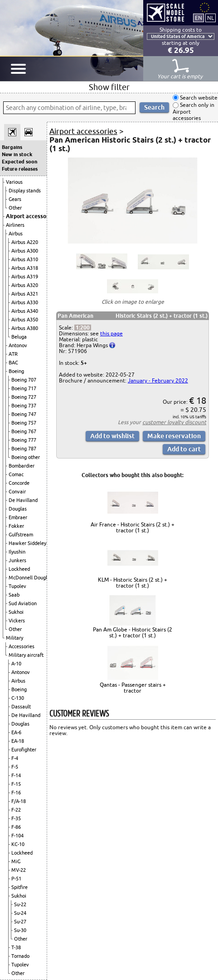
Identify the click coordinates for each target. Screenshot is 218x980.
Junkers (17, 560)
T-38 (16, 947)
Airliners (15, 225)
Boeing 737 (24, 406)
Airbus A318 (25, 268)
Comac (16, 474)
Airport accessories (31, 216)
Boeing (16, 371)
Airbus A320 (25, 285)
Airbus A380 (25, 328)
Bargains (12, 147)
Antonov (18, 345)
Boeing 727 (24, 397)
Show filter (109, 87)
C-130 (18, 698)
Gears (15, 199)
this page (111, 333)
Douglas (18, 509)
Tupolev (17, 586)
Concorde (19, 483)
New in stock (17, 154)
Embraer (18, 517)
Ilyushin (17, 552)
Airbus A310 (25, 259)
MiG (16, 861)
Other (15, 208)
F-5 (15, 767)
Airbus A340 (25, 311)
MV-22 (19, 870)
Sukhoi (16, 612)
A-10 (16, 664)
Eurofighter (24, 750)
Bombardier (22, 466)
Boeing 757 (24, 423)
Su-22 (20, 904)
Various (14, 182)
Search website (198, 98)
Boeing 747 (24, 414)
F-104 (17, 836)
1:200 (83, 327)
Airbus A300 (25, 251)
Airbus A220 (25, 242)
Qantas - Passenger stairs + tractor (133, 688)
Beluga (19, 337)
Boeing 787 (24, 449)
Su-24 (20, 913)
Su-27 (20, 922)
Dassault (21, 707)
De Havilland (23, 500)
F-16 (16, 793)
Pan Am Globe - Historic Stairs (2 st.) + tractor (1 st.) (133, 632)
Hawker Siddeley (27, 543)
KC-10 (18, 844)
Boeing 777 (24, 440)
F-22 (16, 810)
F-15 (16, 784)
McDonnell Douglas (30, 578)
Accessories (22, 646)
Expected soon (19, 162)
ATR (13, 354)
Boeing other (26, 457)
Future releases (20, 169)
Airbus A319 (25, 277)
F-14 (16, 775)
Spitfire (19, 887)
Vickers (17, 621)
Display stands (25, 191)
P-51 (16, 879)
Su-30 (20, 930)
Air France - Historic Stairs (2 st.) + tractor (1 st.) (133, 527)
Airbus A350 (25, 320)
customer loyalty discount (174, 422)
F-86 (16, 827)
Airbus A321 (25, 294)
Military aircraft (26, 655)
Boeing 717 (24, 388)
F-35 (16, 818)
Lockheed (19, 569)
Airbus (16, 234)
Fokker (16, 526)
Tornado (20, 956)
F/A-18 (19, 801)
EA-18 (18, 741)
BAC (13, 363)
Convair (17, 492)
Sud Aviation (23, 603)
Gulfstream (21, 535)
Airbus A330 (25, 302)
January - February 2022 (158, 380)
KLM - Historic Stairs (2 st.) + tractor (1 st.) (133, 583)
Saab (14, 595)
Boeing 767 (24, 431)
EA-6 (16, 732)
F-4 (15, 758)
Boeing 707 (24, 380)
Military (15, 638)
